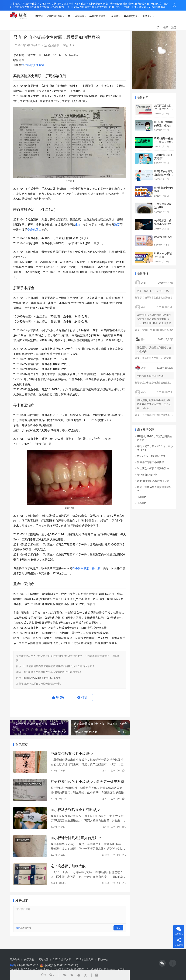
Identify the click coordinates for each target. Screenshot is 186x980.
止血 (78, 225)
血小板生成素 (81, 568)
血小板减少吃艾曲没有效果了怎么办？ (162, 383)
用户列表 (15, 959)
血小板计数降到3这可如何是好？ (76, 841)
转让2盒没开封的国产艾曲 (151, 456)
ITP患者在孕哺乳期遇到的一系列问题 (163, 175)
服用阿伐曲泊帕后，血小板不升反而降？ (163, 109)
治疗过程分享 (52, 46)
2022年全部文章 (62, 959)
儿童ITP (141, 497)
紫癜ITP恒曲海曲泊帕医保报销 (158, 330)
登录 (166, 27)
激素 (117, 225)
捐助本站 (103, 959)
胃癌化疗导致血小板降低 (151, 462)
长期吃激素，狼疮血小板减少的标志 (163, 224)
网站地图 (44, 959)
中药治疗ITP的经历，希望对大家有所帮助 (163, 358)
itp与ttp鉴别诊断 (163, 237)
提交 (118, 932)
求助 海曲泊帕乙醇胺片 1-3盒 (153, 481)
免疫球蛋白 (34, 230)
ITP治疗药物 (79, 16)
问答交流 (134, 16)
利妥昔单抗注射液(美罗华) (29, 785)
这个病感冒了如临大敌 (68, 870)
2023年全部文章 (84, 959)
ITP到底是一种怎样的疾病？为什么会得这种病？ (163, 142)
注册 (174, 27)
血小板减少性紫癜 (33, 65)
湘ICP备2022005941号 (26, 965)
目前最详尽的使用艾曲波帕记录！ (159, 298)
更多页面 (151, 16)
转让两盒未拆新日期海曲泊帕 (153, 468)
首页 (43, 16)
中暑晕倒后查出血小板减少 (72, 754)
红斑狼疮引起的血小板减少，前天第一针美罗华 (87, 783)
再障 (118, 16)
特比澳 (96, 568)
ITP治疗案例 (58, 16)
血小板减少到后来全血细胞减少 (75, 812)
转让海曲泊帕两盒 (147, 475)
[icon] (162, 963)
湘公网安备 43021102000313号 (61, 965)
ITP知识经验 (101, 16)
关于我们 (29, 959)
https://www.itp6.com (41, 969)
